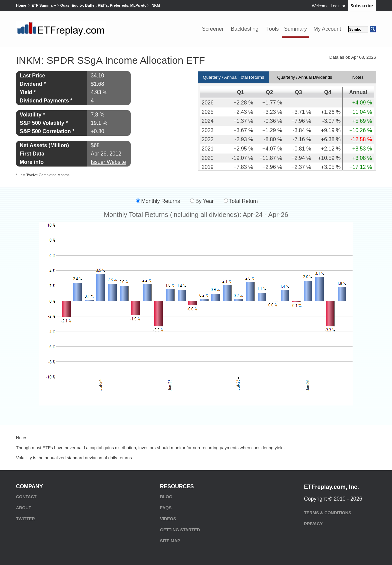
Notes (358, 77)
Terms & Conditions (327, 513)
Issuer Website (108, 162)
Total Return (243, 201)
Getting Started (180, 530)
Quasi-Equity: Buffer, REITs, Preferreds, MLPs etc (103, 5)
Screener (213, 29)
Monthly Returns (161, 201)
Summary (295, 29)
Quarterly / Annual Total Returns (234, 77)
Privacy (313, 524)
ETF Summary (44, 5)
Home (21, 5)
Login (335, 6)
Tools (272, 29)
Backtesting (245, 29)
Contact (26, 497)
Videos (168, 519)
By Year (204, 201)
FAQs (166, 508)
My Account (327, 29)
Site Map (170, 541)
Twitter (25, 519)
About (24, 508)
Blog (166, 497)
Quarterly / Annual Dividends (304, 77)
